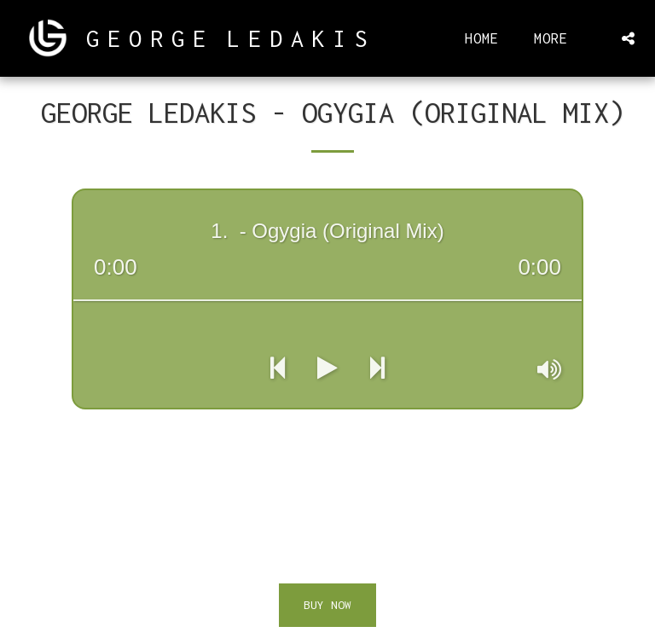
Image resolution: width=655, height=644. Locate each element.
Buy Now (327, 605)
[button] (628, 38)
